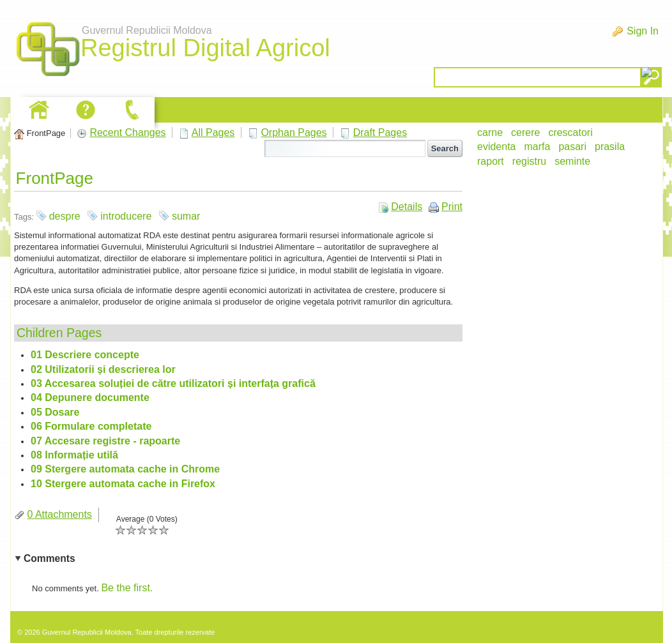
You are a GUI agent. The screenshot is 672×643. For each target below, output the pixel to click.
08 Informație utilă (74, 455)
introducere (126, 216)
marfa (538, 147)
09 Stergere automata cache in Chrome (125, 469)
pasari (572, 147)
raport (491, 161)
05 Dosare (55, 412)
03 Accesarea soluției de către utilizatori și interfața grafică (173, 383)
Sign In (643, 31)
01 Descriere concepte (85, 355)
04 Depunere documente (90, 397)
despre (65, 216)
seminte (572, 161)
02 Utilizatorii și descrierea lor (103, 369)
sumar (186, 216)
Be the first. (127, 588)
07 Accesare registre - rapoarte (105, 441)
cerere (525, 132)
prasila (610, 147)
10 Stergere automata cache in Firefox (123, 484)
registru (529, 161)
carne (490, 132)
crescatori (570, 132)
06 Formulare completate (91, 426)
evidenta (497, 147)
